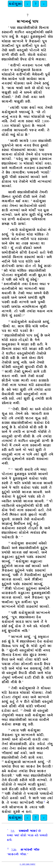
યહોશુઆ (15, 4)
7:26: (14, 849)
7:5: (13, 831)
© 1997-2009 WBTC (28, 864)
